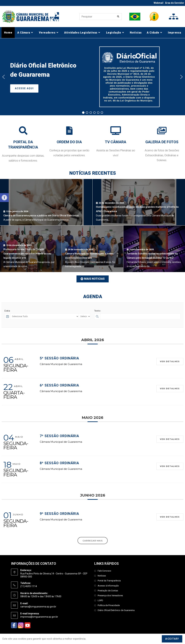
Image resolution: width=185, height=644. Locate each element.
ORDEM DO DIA (69, 142)
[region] (92, 77)
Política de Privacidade (109, 605)
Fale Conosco (104, 571)
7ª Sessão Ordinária (59, 436)
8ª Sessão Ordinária (59, 463)
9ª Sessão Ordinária (59, 514)
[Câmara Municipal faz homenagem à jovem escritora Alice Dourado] (93, 249)
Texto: (98, 311)
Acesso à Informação (108, 586)
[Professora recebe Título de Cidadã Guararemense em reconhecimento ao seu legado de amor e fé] (31, 249)
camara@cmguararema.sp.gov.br (38, 607)
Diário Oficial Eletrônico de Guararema (116, 610)
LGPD (100, 600)
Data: (7, 311)
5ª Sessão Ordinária (59, 358)
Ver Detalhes (170, 361)
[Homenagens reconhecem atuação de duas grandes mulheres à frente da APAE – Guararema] (139, 202)
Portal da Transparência (109, 581)
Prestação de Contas (108, 591)
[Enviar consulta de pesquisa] (118, 17)
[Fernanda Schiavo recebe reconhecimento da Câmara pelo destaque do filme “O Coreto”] (154, 249)
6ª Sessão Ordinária (59, 385)
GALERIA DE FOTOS (162, 142)
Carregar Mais (93, 541)
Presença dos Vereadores (110, 595)
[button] (4, 198)
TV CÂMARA (116, 142)
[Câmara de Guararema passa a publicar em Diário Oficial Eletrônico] (46, 202)
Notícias (102, 576)
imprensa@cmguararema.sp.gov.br (39, 617)
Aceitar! (172, 639)
